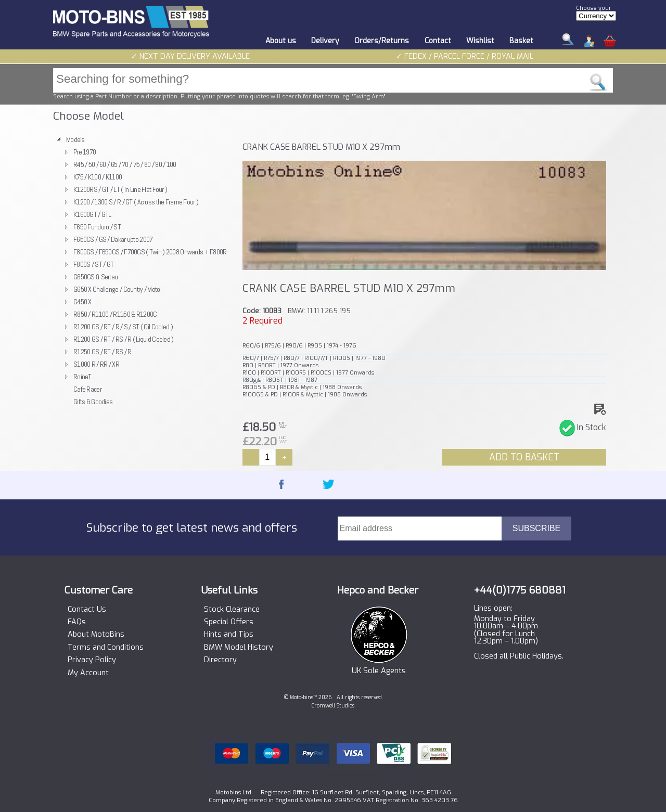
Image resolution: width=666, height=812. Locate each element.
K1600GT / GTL (92, 214)
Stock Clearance (232, 610)
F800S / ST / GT (93, 264)
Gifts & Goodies (93, 402)
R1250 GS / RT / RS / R (102, 352)
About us (281, 41)
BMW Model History (239, 648)
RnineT (82, 377)
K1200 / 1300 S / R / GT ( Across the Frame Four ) (136, 202)
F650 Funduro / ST (97, 227)
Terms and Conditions (106, 648)
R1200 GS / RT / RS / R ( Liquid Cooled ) (124, 339)
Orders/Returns (382, 41)
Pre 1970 (85, 152)
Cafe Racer (87, 389)
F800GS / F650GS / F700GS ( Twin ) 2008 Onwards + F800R (150, 252)
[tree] (143, 270)
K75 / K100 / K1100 (98, 177)
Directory (220, 660)
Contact (438, 41)
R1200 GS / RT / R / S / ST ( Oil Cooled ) (123, 327)
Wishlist (480, 41)
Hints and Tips (229, 635)
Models (75, 139)
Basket (521, 41)
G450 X (82, 302)
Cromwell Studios (333, 706)
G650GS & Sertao (95, 277)
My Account (88, 673)
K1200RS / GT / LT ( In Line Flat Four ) (120, 189)
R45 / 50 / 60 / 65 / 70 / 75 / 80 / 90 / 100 (125, 164)
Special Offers (229, 622)
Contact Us (87, 610)
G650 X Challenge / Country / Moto (117, 289)
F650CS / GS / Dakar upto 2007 (113, 239)
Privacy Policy (92, 660)
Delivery (325, 41)
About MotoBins (96, 635)
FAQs (77, 622)
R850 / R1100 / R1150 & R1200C (115, 314)
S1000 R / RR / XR (96, 364)
